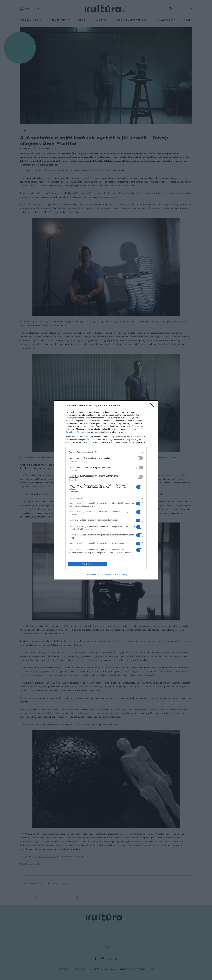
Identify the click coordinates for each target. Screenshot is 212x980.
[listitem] (106, 452)
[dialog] (106, 490)
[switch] (140, 458)
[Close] (153, 406)
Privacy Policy (121, 575)
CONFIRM (87, 564)
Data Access (106, 575)
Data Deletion (91, 575)
